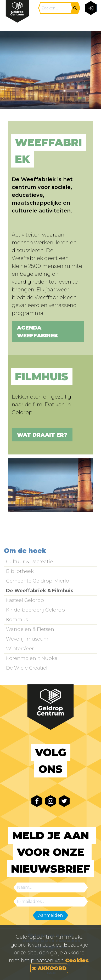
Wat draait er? (42, 435)
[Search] (56, 8)
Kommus (17, 620)
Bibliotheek (20, 571)
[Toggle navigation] (90, 23)
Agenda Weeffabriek (38, 332)
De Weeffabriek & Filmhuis (40, 591)
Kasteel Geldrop (25, 600)
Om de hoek (25, 551)
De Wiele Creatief (27, 668)
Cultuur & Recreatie (29, 562)
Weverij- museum (27, 639)
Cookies (77, 960)
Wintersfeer (20, 649)
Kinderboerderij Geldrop (35, 610)
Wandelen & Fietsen (30, 629)
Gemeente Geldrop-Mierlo (38, 581)
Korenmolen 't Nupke (32, 658)
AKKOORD (49, 968)
